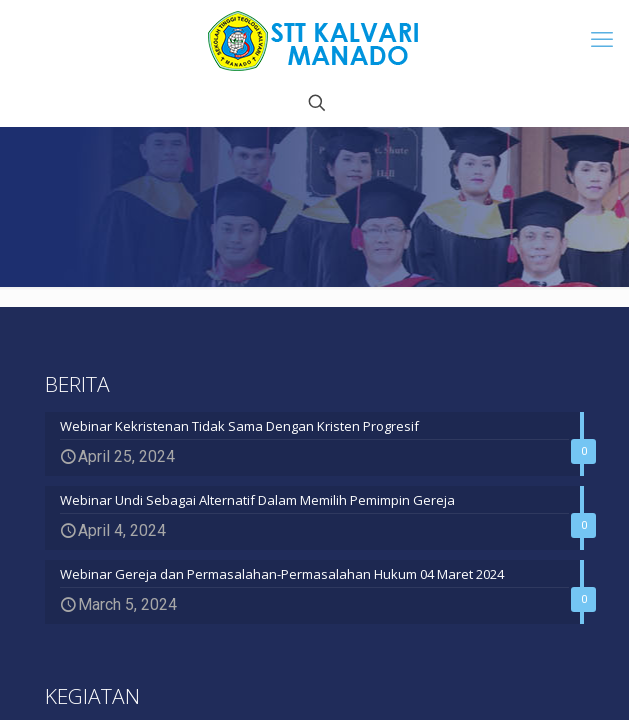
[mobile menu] (602, 40)
